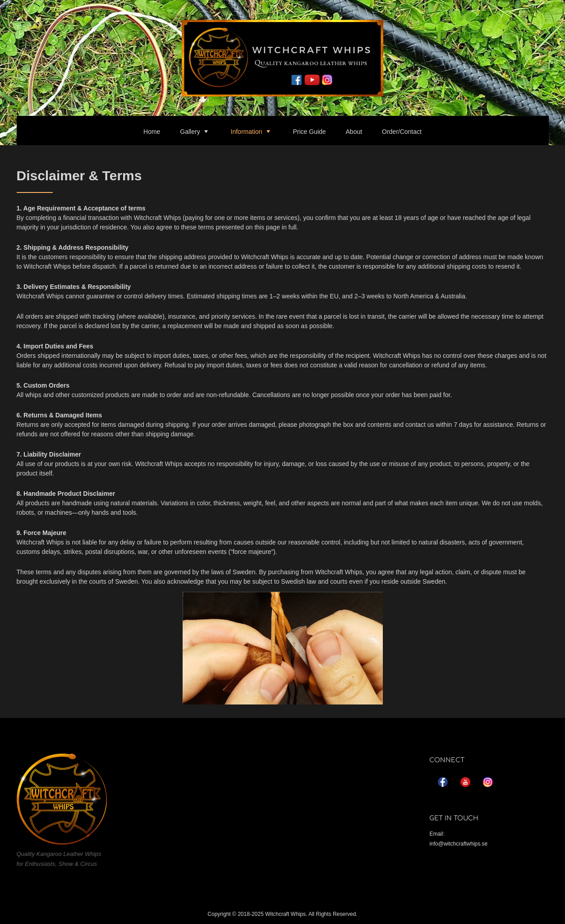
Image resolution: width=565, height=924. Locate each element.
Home (152, 132)
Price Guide (309, 132)
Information (247, 132)
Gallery (190, 132)
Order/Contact (402, 132)
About (354, 132)
